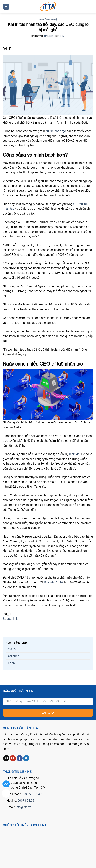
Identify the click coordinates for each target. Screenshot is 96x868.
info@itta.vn (24, 807)
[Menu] (6, 7)
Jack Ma (74, 454)
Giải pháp (13, 656)
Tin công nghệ (48, 20)
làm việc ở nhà (54, 582)
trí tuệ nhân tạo (56, 131)
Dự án (11, 663)
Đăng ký (48, 713)
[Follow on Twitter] (26, 758)
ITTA (62, 36)
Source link (10, 619)
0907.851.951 (27, 801)
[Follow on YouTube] (13, 758)
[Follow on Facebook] (20, 758)
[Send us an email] (6, 758)
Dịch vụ (12, 649)
